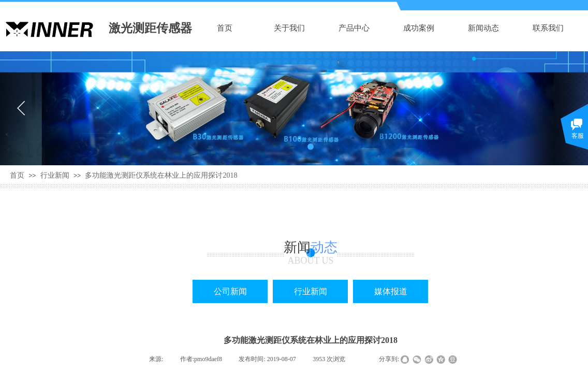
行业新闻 (55, 175)
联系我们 (548, 28)
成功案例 (419, 28)
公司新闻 (230, 291)
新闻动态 (483, 28)
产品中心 (354, 28)
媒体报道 (391, 291)
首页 (225, 28)
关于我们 (289, 28)
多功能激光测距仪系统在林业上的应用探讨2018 (161, 175)
